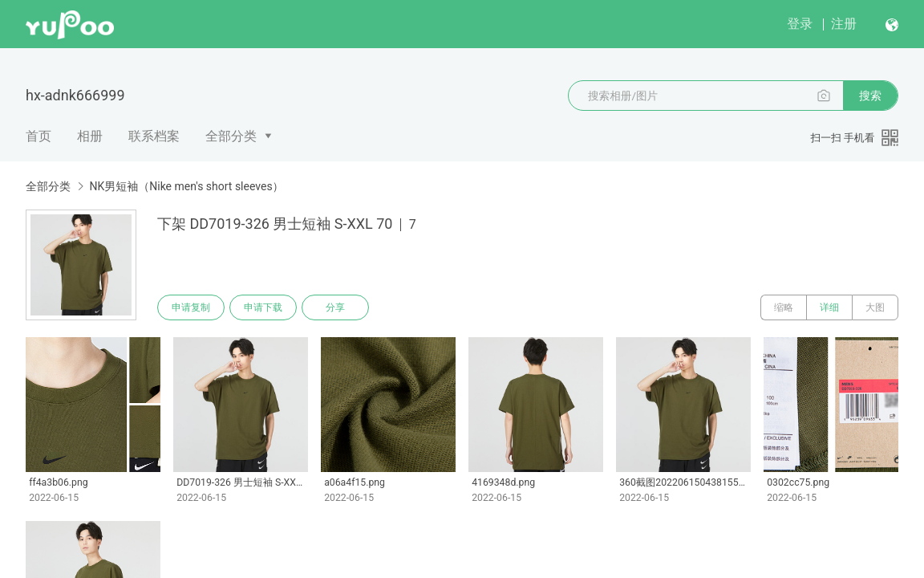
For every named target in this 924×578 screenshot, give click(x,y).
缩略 (784, 307)
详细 (829, 307)
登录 (800, 24)
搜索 (870, 96)
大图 (875, 307)
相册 (90, 136)
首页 (38, 136)
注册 (844, 24)
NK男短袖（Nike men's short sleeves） (186, 186)
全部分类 (231, 136)
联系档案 (154, 136)
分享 (335, 307)
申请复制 (191, 307)
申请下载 (263, 307)
